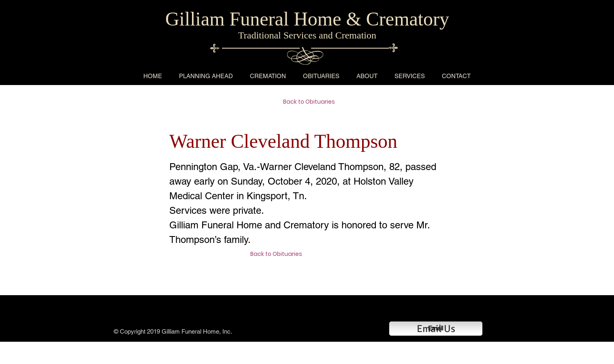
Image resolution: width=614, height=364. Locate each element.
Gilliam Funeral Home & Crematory (307, 19)
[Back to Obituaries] (312, 102)
